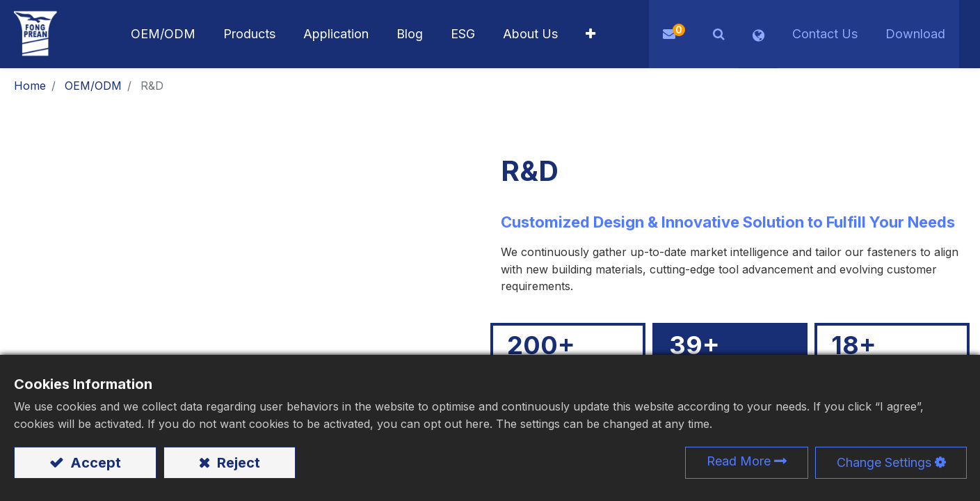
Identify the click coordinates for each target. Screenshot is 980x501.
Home (30, 86)
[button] (591, 34)
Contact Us (825, 34)
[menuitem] (336, 34)
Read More (739, 461)
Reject (237, 463)
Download (915, 34)
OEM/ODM (93, 86)
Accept (94, 463)
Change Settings (884, 462)
